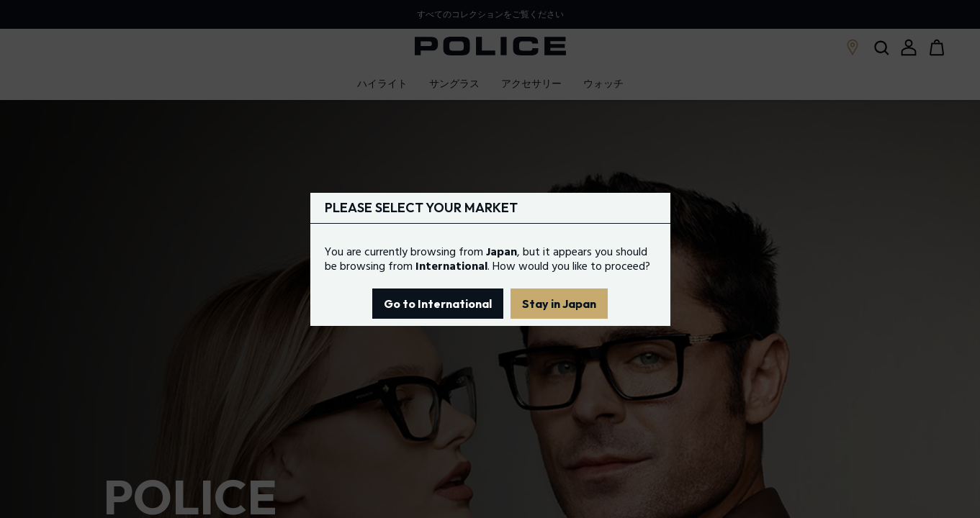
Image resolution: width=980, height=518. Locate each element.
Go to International (438, 304)
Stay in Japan (559, 304)
